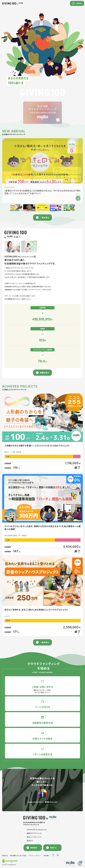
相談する (30, 841)
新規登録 (34, 848)
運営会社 (5, 856)
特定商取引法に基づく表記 (18, 856)
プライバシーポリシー (35, 856)
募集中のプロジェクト (34, 833)
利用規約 (46, 856)
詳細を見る (44, 373)
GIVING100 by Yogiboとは (37, 830)
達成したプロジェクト (34, 837)
